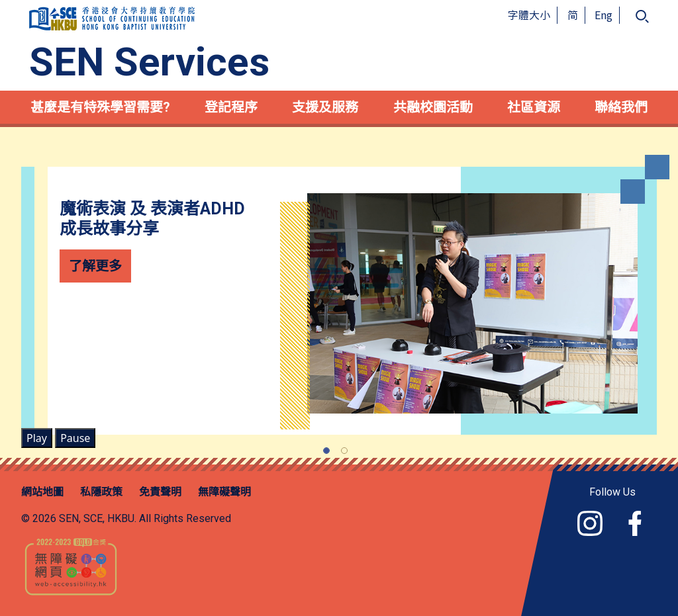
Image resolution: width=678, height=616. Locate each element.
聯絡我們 (621, 107)
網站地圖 (42, 492)
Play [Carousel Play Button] (37, 438)
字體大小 (529, 15)
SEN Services (149, 62)
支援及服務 (325, 107)
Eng (604, 15)
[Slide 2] (344, 451)
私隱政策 (101, 492)
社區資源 (534, 107)
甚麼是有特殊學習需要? (100, 107)
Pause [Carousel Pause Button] (75, 438)
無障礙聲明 (224, 492)
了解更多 (95, 266)
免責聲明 (160, 492)
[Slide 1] (326, 451)
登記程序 (231, 107)
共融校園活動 (433, 107)
